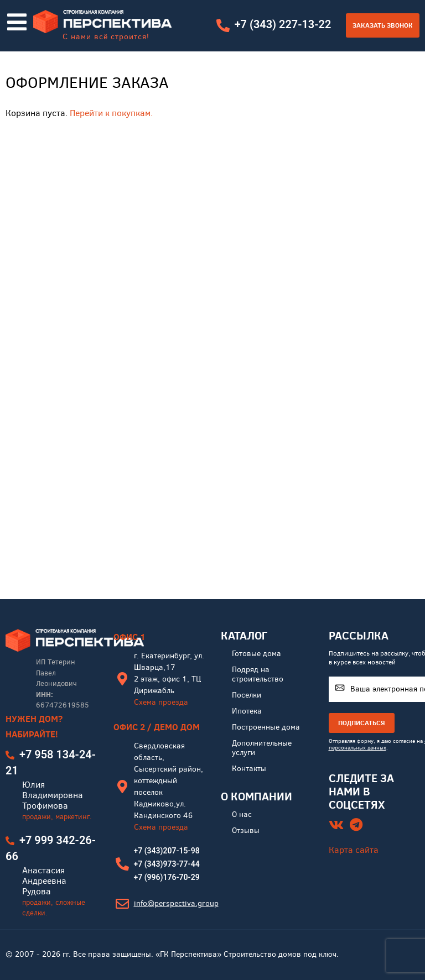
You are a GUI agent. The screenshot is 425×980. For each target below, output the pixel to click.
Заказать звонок (383, 25)
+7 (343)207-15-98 (167, 851)
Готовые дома (256, 654)
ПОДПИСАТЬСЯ (362, 723)
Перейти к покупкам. (111, 113)
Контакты (249, 769)
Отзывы (246, 830)
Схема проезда (161, 702)
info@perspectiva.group (176, 903)
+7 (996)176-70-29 (167, 877)
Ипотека (247, 711)
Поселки (247, 695)
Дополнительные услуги (262, 748)
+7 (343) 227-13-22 (283, 25)
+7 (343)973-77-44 (167, 864)
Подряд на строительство (258, 674)
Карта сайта (354, 850)
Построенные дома (266, 727)
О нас (242, 814)
